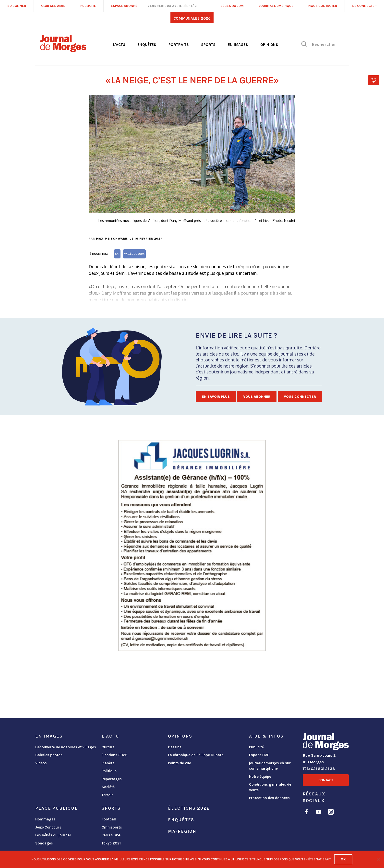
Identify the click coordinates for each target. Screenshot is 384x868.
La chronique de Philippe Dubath (196, 755)
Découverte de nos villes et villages (66, 747)
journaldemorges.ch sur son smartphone (270, 766)
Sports (208, 45)
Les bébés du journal (53, 835)
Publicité (256, 747)
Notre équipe (260, 777)
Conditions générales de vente (270, 787)
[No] (378, 859)
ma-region (182, 831)
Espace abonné (124, 6)
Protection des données (269, 798)
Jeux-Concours (48, 827)
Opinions (269, 45)
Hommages (45, 819)
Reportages (112, 779)
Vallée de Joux (134, 254)
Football (109, 819)
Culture (108, 747)
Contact (326, 780)
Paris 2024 (111, 835)
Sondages (44, 843)
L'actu (119, 45)
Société (108, 787)
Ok (343, 859)
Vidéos (41, 763)
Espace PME (259, 755)
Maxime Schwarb (112, 239)
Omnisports (112, 827)
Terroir (107, 795)
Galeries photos (49, 755)
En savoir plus (216, 397)
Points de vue (180, 763)
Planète (108, 763)
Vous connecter (300, 397)
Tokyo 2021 (111, 843)
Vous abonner (257, 397)
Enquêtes (147, 45)
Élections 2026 (115, 755)
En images (238, 45)
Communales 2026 (192, 18)
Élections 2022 (189, 808)
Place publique (56, 808)
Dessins (175, 747)
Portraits (179, 45)
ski (117, 254)
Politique (109, 771)
